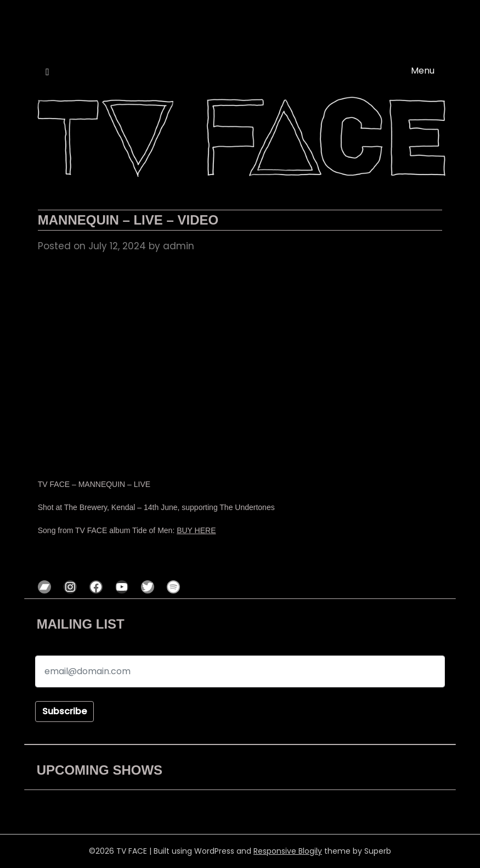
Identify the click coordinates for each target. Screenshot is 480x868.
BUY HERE (196, 530)
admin (179, 246)
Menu (423, 71)
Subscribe (64, 711)
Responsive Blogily (288, 851)
